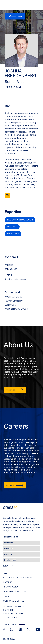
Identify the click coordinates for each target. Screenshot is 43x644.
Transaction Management (20, 220)
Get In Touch (14, 625)
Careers (8, 582)
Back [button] (20, 16)
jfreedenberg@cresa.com (16, 279)
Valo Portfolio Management (18, 578)
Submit (6, 566)
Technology (13, 234)
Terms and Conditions (15, 591)
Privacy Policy (11, 587)
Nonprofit (12, 227)
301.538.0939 (11, 269)
